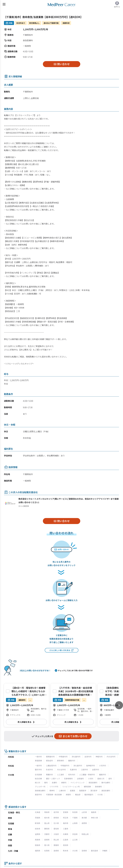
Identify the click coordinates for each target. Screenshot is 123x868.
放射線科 (98, 787)
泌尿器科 (80, 779)
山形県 (84, 812)
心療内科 (62, 791)
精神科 (52, 791)
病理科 (68, 795)
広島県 (66, 840)
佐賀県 (47, 851)
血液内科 (88, 757)
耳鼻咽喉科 (68, 779)
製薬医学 (83, 791)
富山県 (47, 823)
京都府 (47, 834)
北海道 (38, 812)
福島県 (94, 812)
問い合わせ (61, 64)
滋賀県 (38, 834)
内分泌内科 (111, 757)
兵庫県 (66, 834)
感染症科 (49, 761)
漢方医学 (94, 791)
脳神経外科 (91, 766)
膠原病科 (61, 761)
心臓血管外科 (51, 766)
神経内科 (99, 757)
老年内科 (72, 775)
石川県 (56, 823)
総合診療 (38, 779)
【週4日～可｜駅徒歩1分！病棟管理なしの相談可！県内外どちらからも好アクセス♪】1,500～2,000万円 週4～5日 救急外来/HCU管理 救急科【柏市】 (29, 695)
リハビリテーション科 (71, 787)
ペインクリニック (78, 783)
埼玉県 (66, 818)
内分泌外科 (61, 770)
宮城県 (66, 812)
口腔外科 (84, 770)
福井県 (66, 823)
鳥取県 (38, 840)
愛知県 (56, 829)
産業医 (73, 791)
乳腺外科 (73, 770)
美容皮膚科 (106, 791)
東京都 (84, 818)
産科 (110, 779)
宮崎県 (84, 851)
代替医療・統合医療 (54, 795)
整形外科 (38, 770)
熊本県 (66, 851)
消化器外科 (78, 766)
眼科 (46, 783)
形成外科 (49, 770)
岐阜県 (38, 829)
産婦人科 (101, 779)
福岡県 (38, 851)
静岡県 (47, 829)
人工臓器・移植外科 (87, 775)
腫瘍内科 (72, 761)
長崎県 (56, 851)
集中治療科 (106, 783)
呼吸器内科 (63, 757)
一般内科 (38, 757)
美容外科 (38, 795)
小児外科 (103, 766)
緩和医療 (87, 787)
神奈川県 (94, 818)
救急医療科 (93, 783)
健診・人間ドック (53, 779)
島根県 (47, 840)
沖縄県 (105, 851)
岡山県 (56, 840)
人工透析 (61, 775)
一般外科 (38, 766)
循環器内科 (50, 757)
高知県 (66, 845)
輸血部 (78, 795)
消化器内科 (76, 757)
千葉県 (75, 818)
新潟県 (38, 823)
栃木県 (47, 818)
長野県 (84, 823)
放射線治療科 (40, 791)
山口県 (75, 840)
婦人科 (38, 783)
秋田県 (75, 812)
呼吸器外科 (65, 766)
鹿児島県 (94, 851)
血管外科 (96, 770)
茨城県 (38, 818)
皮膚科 (54, 783)
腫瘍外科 (103, 775)
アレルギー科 (40, 787)
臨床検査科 (89, 795)
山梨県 (75, 823)
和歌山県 (85, 834)
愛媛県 (56, 845)
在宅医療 (38, 775)
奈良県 (75, 834)
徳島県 (38, 845)
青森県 (47, 812)
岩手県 (56, 812)
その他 (100, 795)
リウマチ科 (54, 787)
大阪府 (56, 834)
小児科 (91, 779)
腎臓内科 (49, 775)
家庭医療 (38, 761)
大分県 (75, 851)
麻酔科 (64, 783)
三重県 (66, 829)
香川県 (47, 845)
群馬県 (56, 818)
